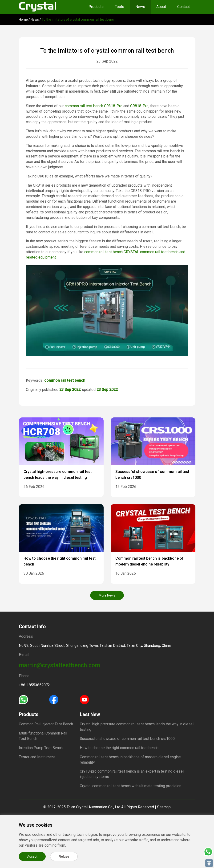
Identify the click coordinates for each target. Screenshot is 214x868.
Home (23, 20)
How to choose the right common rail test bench (119, 748)
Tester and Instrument (37, 757)
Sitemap (164, 807)
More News (107, 595)
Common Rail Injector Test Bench (46, 724)
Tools (119, 7)
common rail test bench (84, 106)
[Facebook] (54, 699)
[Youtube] (84, 699)
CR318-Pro (113, 106)
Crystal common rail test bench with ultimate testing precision (131, 786)
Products (96, 7)
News (140, 7)
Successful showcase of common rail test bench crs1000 (127, 739)
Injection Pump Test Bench (41, 748)
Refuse (64, 856)
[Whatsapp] (23, 699)
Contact (184, 7)
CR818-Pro (139, 106)
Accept (32, 856)
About (161, 7)
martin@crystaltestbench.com (59, 665)
